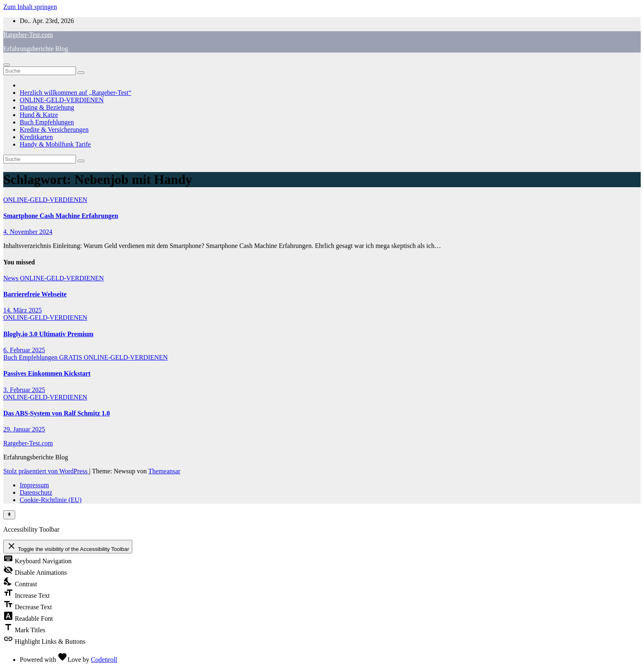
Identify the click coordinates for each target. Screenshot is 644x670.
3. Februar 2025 (24, 390)
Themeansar (164, 471)
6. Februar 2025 (24, 350)
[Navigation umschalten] (7, 65)
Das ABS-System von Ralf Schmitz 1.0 (57, 413)
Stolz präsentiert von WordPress (46, 471)
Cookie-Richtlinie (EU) (51, 500)
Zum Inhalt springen (30, 7)
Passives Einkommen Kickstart (47, 373)
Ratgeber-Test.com (28, 35)
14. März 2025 (23, 310)
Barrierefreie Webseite (35, 294)
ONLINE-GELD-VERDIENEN (62, 100)
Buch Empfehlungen (47, 122)
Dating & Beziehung (47, 107)
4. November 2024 (28, 232)
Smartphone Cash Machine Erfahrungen (61, 216)
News (11, 278)
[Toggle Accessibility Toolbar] (9, 515)
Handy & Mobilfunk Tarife (55, 144)
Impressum (34, 485)
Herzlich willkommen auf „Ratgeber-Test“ (76, 93)
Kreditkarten (36, 137)
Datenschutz (36, 492)
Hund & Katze (39, 115)
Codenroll (104, 660)
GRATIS (71, 357)
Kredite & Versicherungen (54, 130)
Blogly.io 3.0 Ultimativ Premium (48, 334)
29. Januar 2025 (24, 429)
